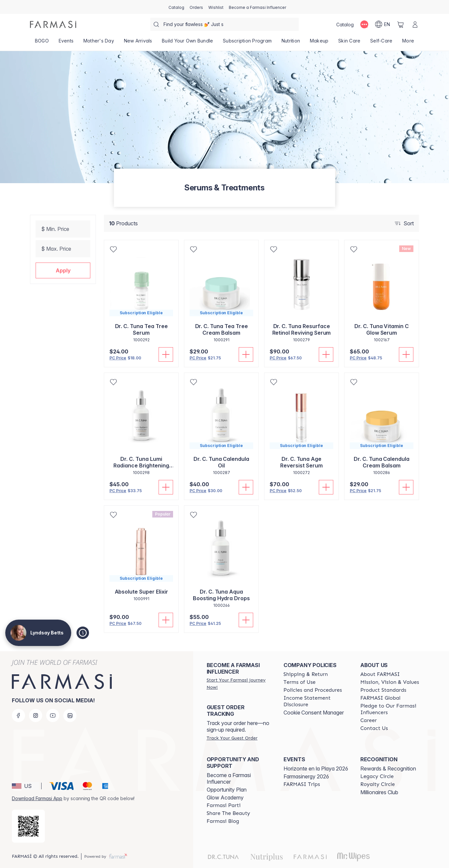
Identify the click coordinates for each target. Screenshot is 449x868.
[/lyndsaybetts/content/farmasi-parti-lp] (224, 805)
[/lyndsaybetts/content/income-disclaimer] (316, 701)
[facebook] (18, 715)
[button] (63, 270)
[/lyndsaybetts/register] (196, 7)
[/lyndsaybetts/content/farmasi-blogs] (223, 821)
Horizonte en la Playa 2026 (316, 769)
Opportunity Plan (227, 790)
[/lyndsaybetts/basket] (401, 24)
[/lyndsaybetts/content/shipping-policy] (306, 674)
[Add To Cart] (166, 354)
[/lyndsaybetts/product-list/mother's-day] (99, 43)
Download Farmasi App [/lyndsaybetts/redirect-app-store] (37, 798)
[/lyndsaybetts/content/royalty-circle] (378, 784)
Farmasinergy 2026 (306, 776)
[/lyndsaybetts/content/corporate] (380, 698)
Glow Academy (225, 798)
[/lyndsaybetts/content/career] (369, 720)
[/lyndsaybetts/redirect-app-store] (28, 826)
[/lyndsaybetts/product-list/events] (66, 43)
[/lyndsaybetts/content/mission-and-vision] (390, 682)
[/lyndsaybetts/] (53, 24)
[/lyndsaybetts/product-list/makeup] (319, 43)
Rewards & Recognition (388, 769)
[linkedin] (70, 715)
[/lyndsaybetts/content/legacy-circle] (377, 776)
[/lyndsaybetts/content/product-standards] (383, 690)
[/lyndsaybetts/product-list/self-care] (381, 43)
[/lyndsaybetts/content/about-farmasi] (380, 674)
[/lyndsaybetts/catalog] (176, 7)
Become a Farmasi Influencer (229, 778)
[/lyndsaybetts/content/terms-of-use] (299, 682)
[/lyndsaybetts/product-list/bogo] (42, 43)
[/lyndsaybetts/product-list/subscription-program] (247, 43)
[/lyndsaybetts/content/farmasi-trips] (302, 784)
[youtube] (53, 715)
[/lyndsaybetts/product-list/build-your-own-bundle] (187, 43)
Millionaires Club (379, 792)
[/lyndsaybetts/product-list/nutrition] (291, 43)
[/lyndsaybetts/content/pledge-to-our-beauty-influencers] (393, 709)
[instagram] (36, 715)
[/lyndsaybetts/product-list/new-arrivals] (138, 43)
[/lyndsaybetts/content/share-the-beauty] (228, 813)
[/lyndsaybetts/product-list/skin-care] (349, 43)
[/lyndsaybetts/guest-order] (232, 738)
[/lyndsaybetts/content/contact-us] (374, 728)
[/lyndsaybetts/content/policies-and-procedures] (313, 690)
